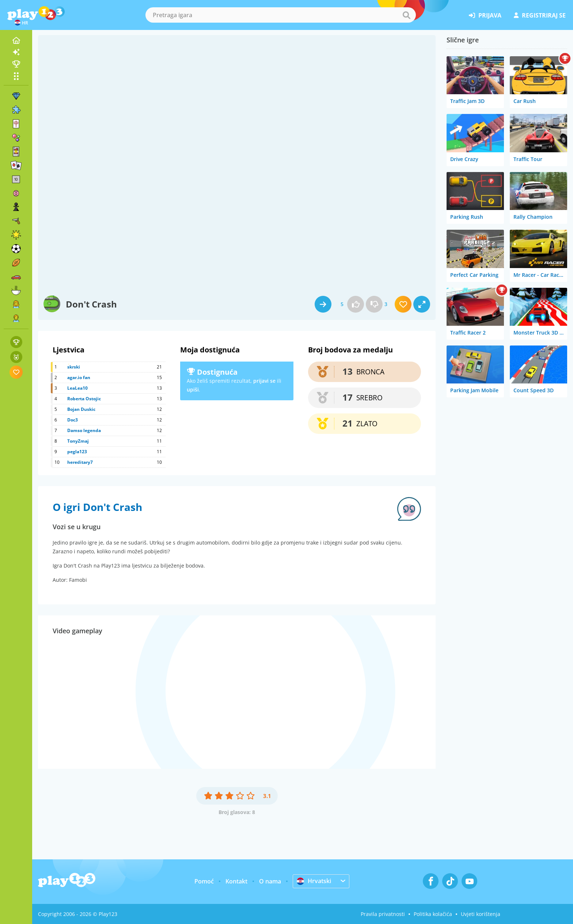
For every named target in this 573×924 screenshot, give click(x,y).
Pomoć (204, 881)
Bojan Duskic (81, 409)
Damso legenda (84, 430)
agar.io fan (79, 377)
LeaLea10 (77, 388)
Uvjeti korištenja (481, 914)
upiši (193, 390)
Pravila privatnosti (383, 914)
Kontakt (236, 881)
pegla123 (77, 452)
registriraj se (540, 15)
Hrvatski (314, 881)
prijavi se (264, 381)
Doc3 (73, 420)
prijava (485, 15)
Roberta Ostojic (84, 399)
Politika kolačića (433, 914)
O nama (270, 881)
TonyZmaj (78, 441)
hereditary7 (80, 462)
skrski (74, 367)
